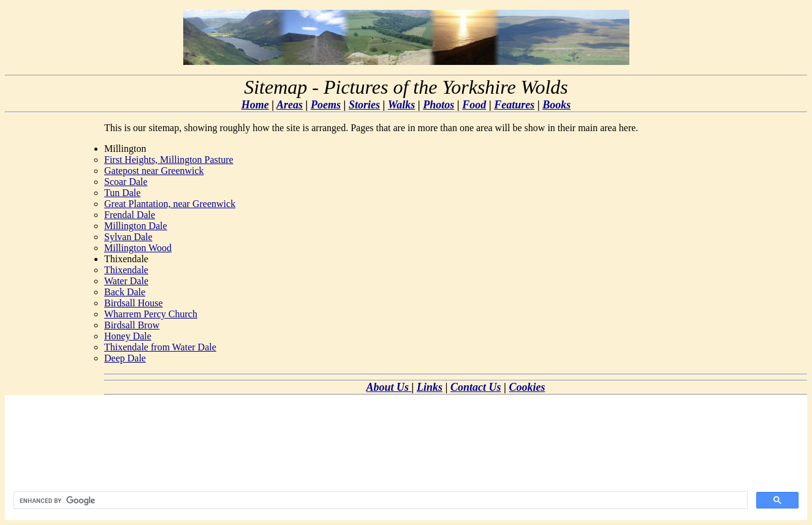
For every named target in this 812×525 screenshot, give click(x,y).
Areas (290, 105)
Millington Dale (136, 226)
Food (474, 105)
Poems (326, 105)
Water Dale (126, 281)
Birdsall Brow (132, 325)
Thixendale (126, 270)
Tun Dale (122, 193)
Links (430, 387)
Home (255, 105)
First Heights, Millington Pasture (169, 160)
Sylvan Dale (128, 237)
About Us (389, 387)
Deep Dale (125, 358)
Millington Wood (138, 248)
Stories (364, 105)
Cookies (527, 387)
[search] (379, 500)
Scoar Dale (126, 182)
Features (514, 105)
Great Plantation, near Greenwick (170, 204)
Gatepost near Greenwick (154, 171)
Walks (402, 105)
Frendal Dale (130, 215)
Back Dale (125, 292)
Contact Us (476, 387)
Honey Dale (128, 336)
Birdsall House (134, 303)
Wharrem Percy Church (151, 314)
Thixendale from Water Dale (160, 347)
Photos (438, 105)
